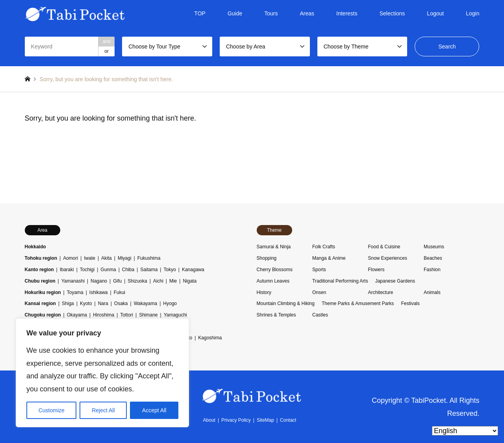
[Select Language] (465, 431)
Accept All (154, 410)
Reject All (103, 410)
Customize (52, 410)
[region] (102, 373)
